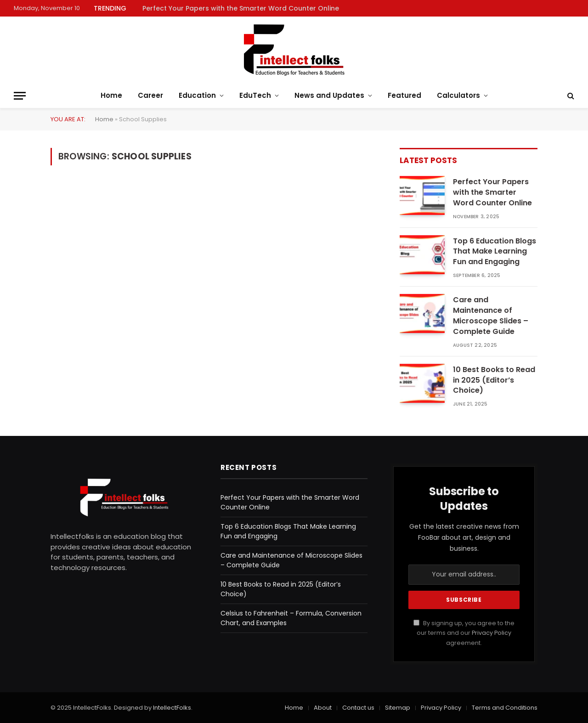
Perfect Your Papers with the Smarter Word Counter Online (241, 8)
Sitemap (398, 708)
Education (197, 95)
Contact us (358, 708)
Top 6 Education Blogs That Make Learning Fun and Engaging (495, 252)
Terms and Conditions (505, 708)
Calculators (458, 95)
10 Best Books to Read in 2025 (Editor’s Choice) (494, 380)
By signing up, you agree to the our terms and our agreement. (464, 633)
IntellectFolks (172, 708)
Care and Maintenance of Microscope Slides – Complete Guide (491, 316)
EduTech (255, 95)
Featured (404, 95)
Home (111, 95)
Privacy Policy (492, 633)
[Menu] (20, 96)
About (323, 708)
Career (150, 95)
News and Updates (329, 95)
